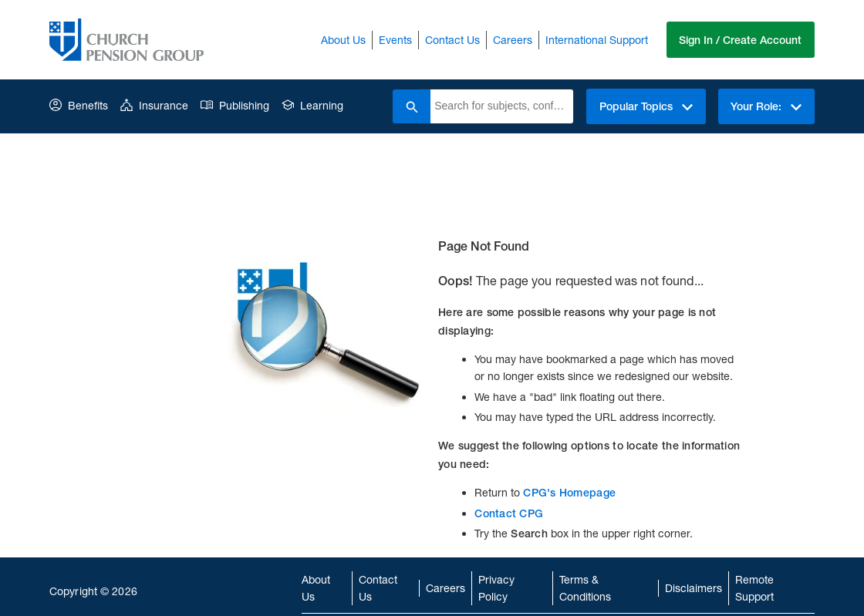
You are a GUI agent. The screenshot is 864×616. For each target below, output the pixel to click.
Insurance (154, 105)
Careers (512, 40)
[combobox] (501, 106)
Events (395, 40)
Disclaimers (694, 588)
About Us (343, 40)
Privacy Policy (496, 588)
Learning (312, 105)
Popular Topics (645, 106)
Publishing (235, 105)
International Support (596, 40)
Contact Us (452, 40)
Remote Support (754, 588)
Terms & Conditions (585, 588)
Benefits (79, 105)
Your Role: (766, 106)
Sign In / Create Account (740, 40)
